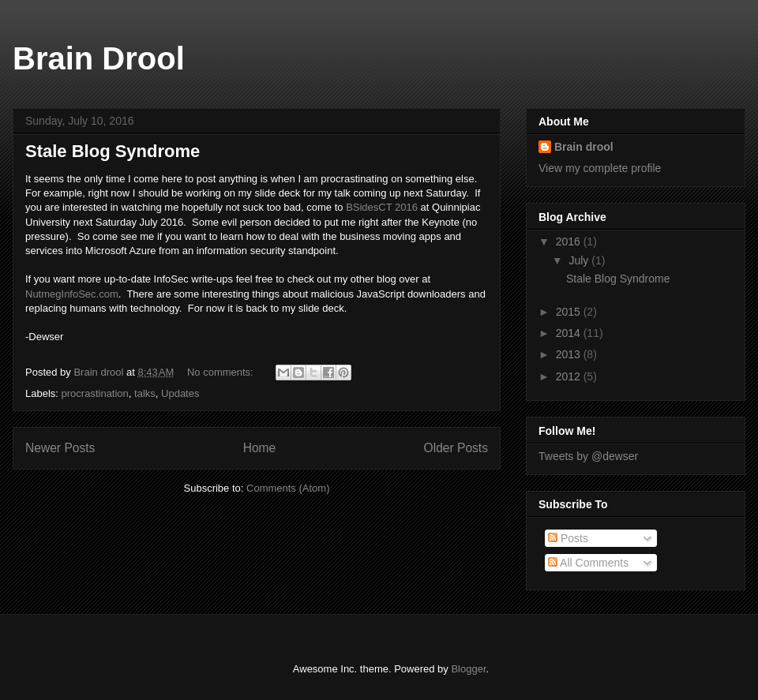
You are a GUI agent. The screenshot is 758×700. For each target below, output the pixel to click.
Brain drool (584, 147)
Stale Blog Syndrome (113, 151)
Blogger (468, 669)
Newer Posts (60, 448)
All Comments (588, 563)
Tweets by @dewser (588, 456)
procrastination (95, 393)
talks (145, 393)
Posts (568, 538)
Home (260, 448)
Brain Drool (99, 58)
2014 (570, 333)
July (580, 260)
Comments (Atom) (288, 488)
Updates (180, 393)
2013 (570, 354)
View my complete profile (600, 168)
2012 (570, 376)
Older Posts (456, 448)
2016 (570, 241)
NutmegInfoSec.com (72, 294)
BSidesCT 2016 (382, 207)
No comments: (221, 372)
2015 (570, 312)
